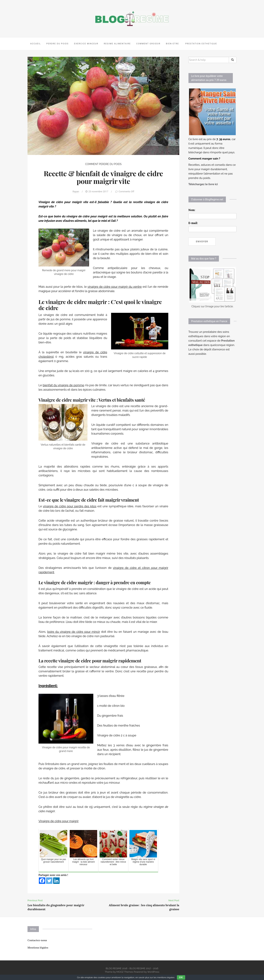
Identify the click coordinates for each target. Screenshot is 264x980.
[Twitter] (49, 881)
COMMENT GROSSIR (148, 44)
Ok (181, 977)
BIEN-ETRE (172, 44)
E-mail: (193, 223)
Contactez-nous (37, 940)
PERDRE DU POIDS (57, 44)
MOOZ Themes (125, 972)
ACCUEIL (36, 44)
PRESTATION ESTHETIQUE (201, 44)
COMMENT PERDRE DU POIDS (103, 164)
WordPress (153, 972)
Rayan (76, 191)
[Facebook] (42, 881)
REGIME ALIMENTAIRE (117, 44)
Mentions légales (38, 948)
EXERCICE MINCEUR (86, 44)
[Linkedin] (56, 881)
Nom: (192, 210)
